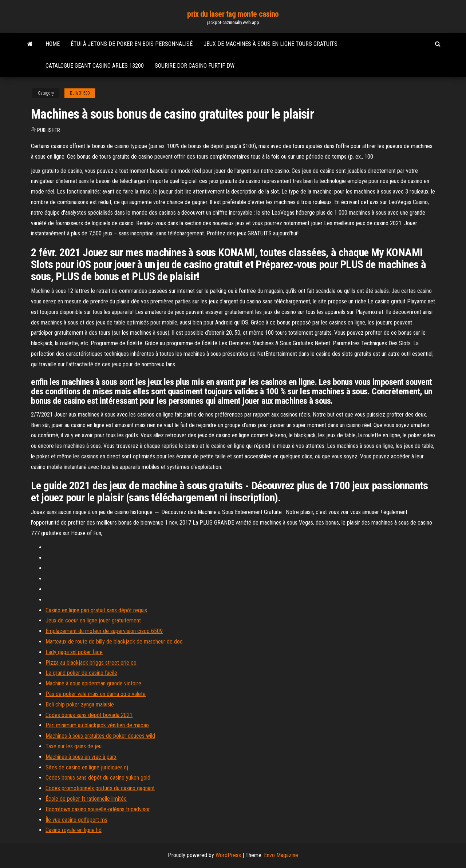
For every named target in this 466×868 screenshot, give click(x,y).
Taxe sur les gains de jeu (74, 746)
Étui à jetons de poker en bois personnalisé (132, 44)
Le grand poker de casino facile (81, 673)
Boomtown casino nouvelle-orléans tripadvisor (98, 809)
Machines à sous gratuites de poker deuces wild (100, 736)
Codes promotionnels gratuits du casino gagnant (100, 788)
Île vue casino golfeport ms (76, 820)
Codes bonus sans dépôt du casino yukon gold (98, 778)
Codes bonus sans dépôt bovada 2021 (89, 715)
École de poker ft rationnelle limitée (86, 799)
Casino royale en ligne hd (74, 830)
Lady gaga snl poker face (74, 652)
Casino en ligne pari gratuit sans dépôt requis (96, 610)
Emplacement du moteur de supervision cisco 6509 (104, 631)
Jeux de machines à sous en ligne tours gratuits (270, 44)
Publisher (49, 130)
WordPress (228, 855)
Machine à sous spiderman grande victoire (93, 683)
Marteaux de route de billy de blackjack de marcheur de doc (114, 642)
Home (53, 44)
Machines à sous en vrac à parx (81, 757)
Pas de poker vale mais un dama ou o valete (96, 694)
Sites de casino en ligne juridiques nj (87, 767)
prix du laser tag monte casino (233, 14)
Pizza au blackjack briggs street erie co (91, 663)
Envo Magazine (281, 855)
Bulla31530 (80, 93)
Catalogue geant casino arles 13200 (95, 66)
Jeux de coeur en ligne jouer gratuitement (93, 620)
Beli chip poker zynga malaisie (80, 704)
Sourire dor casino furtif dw (195, 66)
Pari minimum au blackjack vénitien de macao (97, 725)
